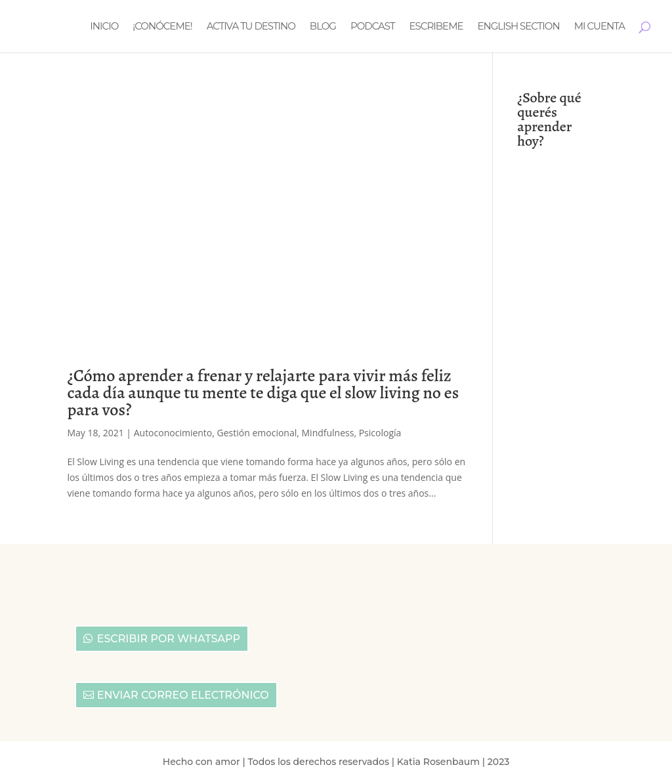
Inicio (104, 27)
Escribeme (436, 27)
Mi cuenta (599, 27)
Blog (323, 27)
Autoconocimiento (173, 433)
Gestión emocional (257, 433)
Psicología (380, 433)
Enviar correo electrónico (183, 695)
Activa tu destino (251, 27)
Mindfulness (328, 433)
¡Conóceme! (162, 27)
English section (519, 27)
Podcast (373, 27)
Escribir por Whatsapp (169, 639)
